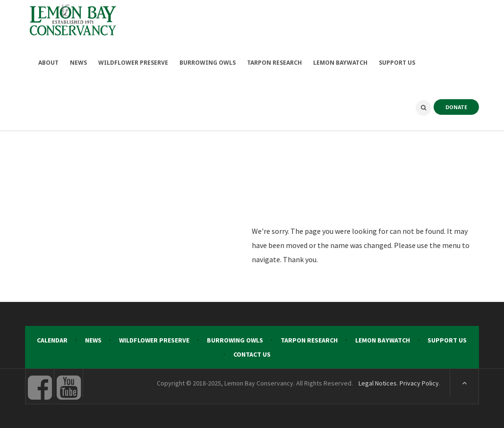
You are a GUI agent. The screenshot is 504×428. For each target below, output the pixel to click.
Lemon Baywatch (383, 340)
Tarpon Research (309, 340)
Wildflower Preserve (154, 340)
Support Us (447, 340)
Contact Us (252, 354)
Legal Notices (378, 383)
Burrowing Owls (235, 340)
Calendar (52, 340)
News (93, 340)
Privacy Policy (419, 383)
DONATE (456, 107)
